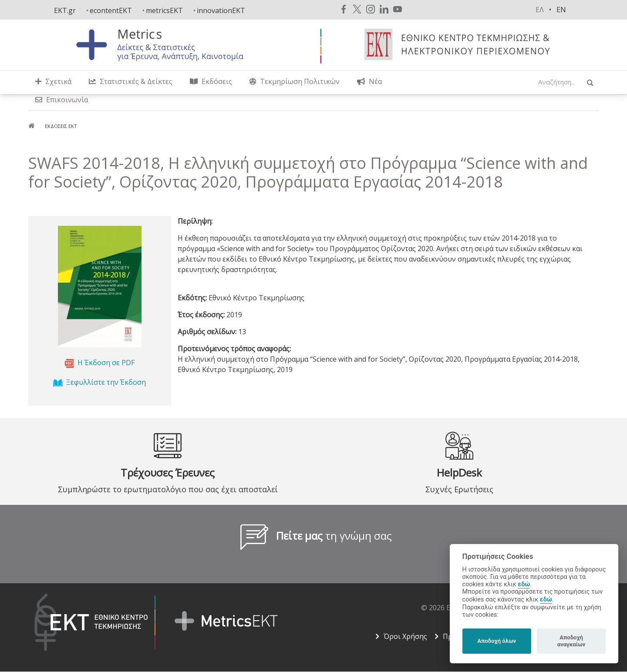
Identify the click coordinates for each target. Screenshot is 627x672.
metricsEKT (164, 10)
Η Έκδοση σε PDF (106, 363)
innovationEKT (221, 10)
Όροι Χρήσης (405, 636)
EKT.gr (65, 10)
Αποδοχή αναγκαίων (571, 641)
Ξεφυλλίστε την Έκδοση (106, 382)
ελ (540, 10)
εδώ (524, 584)
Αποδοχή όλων (497, 641)
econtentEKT (111, 10)
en (561, 10)
